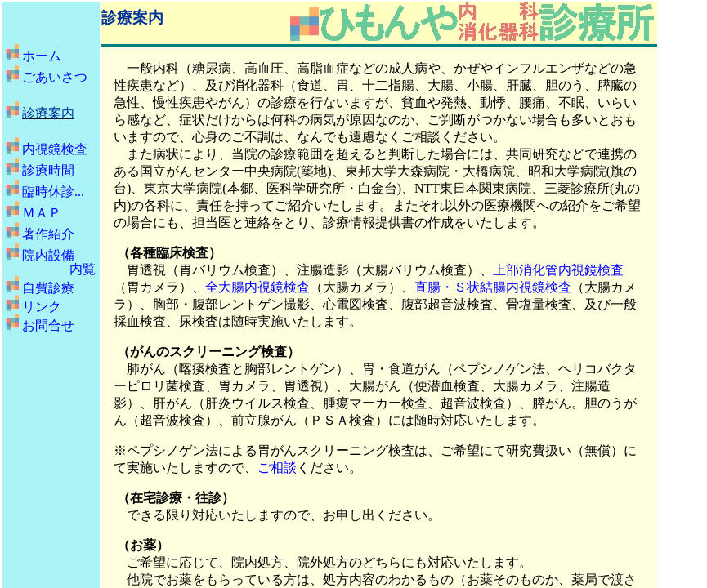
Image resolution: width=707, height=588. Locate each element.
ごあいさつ (55, 77)
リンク (42, 307)
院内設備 (48, 255)
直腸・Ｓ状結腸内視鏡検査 (493, 287)
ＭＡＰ (42, 213)
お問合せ (48, 325)
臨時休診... (53, 192)
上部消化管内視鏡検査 (558, 270)
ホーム (42, 56)
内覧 (83, 269)
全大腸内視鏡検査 (257, 287)
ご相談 (277, 468)
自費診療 (48, 288)
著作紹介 (48, 234)
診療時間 (48, 170)
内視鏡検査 (55, 149)
